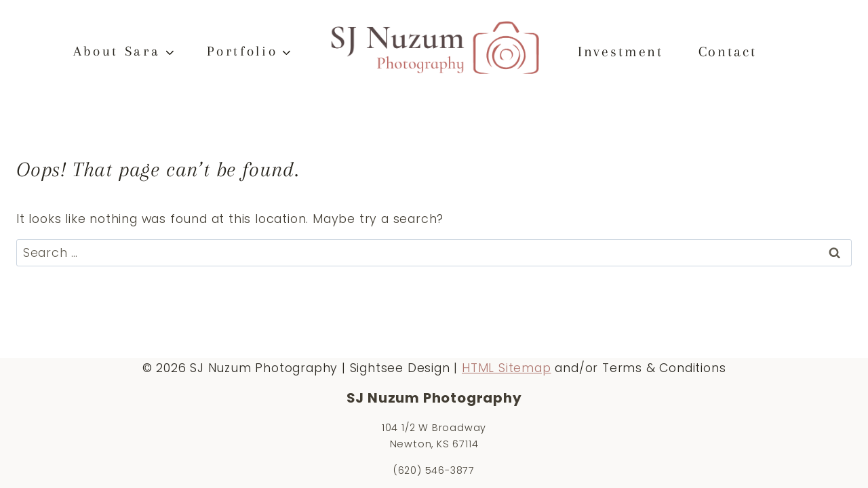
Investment (620, 52)
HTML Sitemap (507, 368)
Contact (728, 52)
